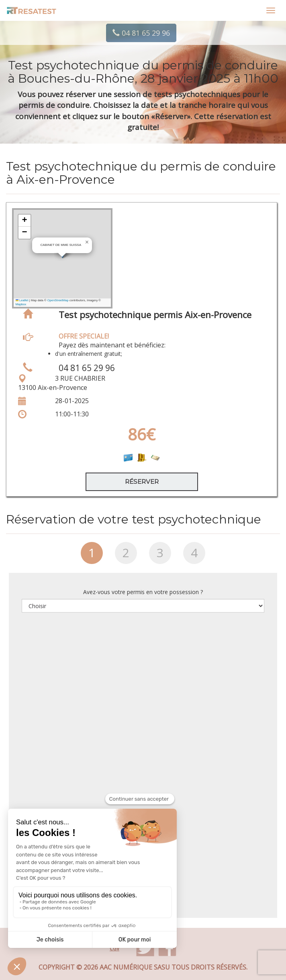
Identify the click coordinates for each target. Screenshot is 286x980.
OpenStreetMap (58, 300)
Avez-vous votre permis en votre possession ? (143, 592)
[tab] (92, 556)
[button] (87, 242)
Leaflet (22, 300)
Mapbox (21, 304)
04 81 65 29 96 (141, 33)
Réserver (142, 482)
